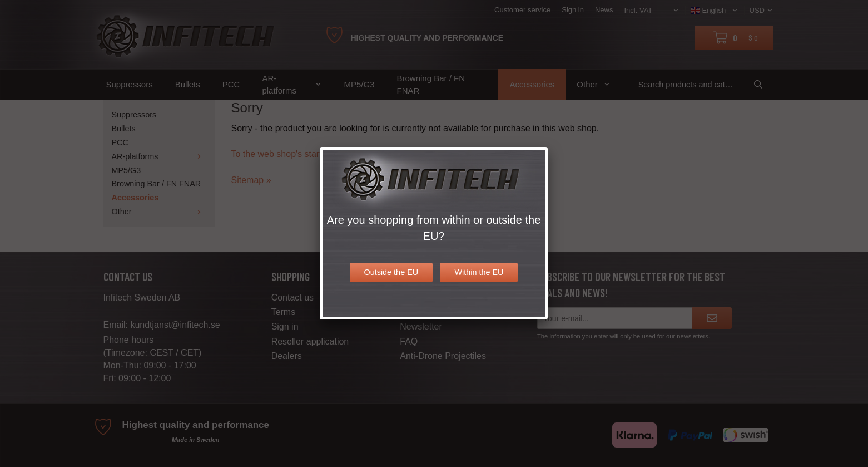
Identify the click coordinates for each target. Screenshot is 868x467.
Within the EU (479, 272)
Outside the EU (391, 272)
